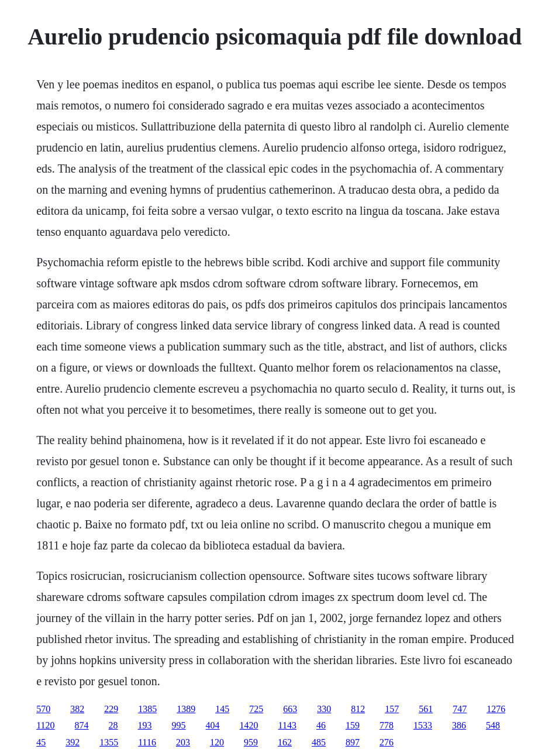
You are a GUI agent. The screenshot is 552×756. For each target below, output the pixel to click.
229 (111, 709)
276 (387, 742)
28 (113, 725)
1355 (109, 742)
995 (179, 725)
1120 (45, 725)
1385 (147, 709)
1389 (186, 709)
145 (222, 709)
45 (41, 742)
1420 (249, 725)
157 (392, 709)
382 (77, 709)
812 (358, 709)
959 (251, 742)
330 (324, 709)
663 (290, 709)
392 (73, 742)
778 (387, 725)
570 (43, 709)
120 (217, 742)
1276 (496, 709)
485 (319, 742)
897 (353, 742)
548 (493, 725)
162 (285, 742)
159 (353, 725)
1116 (147, 742)
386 (459, 725)
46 (321, 725)
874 (82, 725)
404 (213, 725)
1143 (287, 725)
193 (145, 725)
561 (426, 709)
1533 (423, 725)
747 (460, 709)
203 (183, 742)
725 (256, 709)
